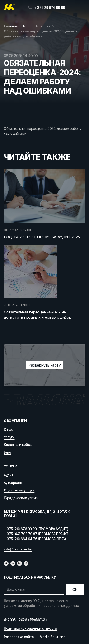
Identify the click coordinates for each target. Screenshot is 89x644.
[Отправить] (75, 590)
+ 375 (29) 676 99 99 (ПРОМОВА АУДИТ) (36, 529)
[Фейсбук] (26, 563)
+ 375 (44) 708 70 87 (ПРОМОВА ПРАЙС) (36, 534)
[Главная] (9, 8)
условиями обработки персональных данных (41, 605)
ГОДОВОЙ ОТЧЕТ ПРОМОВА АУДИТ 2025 (42, 237)
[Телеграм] (6, 563)
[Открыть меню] (81, 8)
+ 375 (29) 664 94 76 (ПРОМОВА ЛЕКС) (35, 539)
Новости (43, 26)
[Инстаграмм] (19, 563)
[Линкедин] (13, 563)
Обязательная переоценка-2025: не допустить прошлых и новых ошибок (37, 315)
